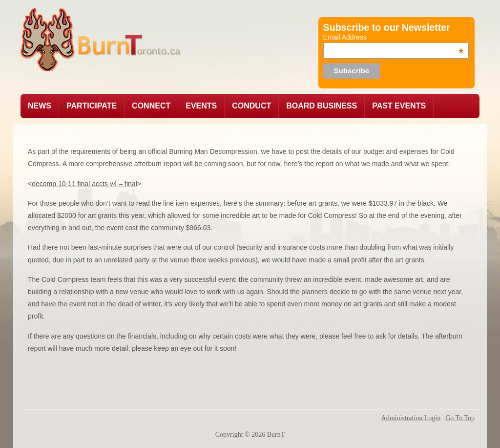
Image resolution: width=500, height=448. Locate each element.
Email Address (394, 37)
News (40, 106)
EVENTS (201, 106)
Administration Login (411, 418)
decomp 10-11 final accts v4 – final (84, 184)
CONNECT (151, 106)
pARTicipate (92, 106)
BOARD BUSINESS (322, 106)
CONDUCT (251, 106)
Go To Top (460, 418)
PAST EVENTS (399, 106)
